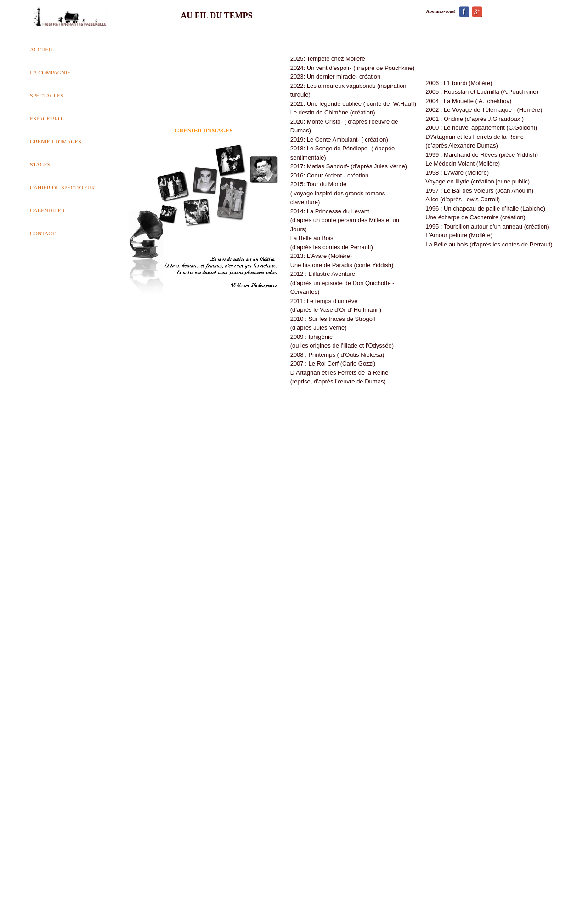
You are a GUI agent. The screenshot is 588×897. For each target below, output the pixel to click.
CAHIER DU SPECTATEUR (62, 188)
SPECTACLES (47, 96)
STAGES (40, 165)
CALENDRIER (47, 211)
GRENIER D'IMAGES (56, 142)
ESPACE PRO (46, 119)
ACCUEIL (42, 50)
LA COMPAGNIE (50, 73)
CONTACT (43, 234)
